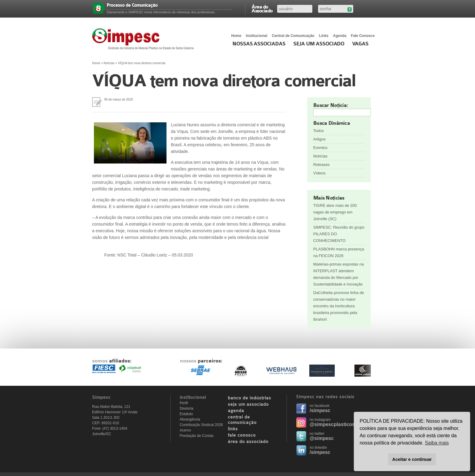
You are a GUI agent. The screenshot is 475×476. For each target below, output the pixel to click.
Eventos (320, 148)
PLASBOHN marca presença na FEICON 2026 (339, 252)
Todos (319, 131)
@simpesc (322, 438)
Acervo (185, 430)
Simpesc (144, 39)
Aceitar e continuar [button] (412, 459)
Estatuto (186, 414)
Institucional (257, 36)
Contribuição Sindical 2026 (201, 425)
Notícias (109, 63)
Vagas (360, 44)
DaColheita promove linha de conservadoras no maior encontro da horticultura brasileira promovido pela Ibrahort (339, 306)
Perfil (184, 403)
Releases (321, 165)
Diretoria (186, 408)
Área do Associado (262, 8)
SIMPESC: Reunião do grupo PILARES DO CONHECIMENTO (339, 234)
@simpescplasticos (332, 424)
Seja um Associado (319, 44)
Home (236, 36)
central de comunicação (242, 420)
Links (324, 36)
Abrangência (190, 419)
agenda (236, 411)
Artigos (319, 139)
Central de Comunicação (293, 36)
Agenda (340, 36)
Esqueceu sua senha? (349, 10)
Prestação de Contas (197, 436)
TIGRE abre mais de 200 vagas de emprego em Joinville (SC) (335, 212)
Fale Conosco (363, 36)
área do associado (248, 442)
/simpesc (320, 410)
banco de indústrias (249, 398)
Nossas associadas (259, 44)
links (233, 429)
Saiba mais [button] (437, 443)
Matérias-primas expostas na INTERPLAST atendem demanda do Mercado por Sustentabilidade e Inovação (339, 274)
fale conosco (242, 435)
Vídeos (319, 173)
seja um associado (248, 405)
